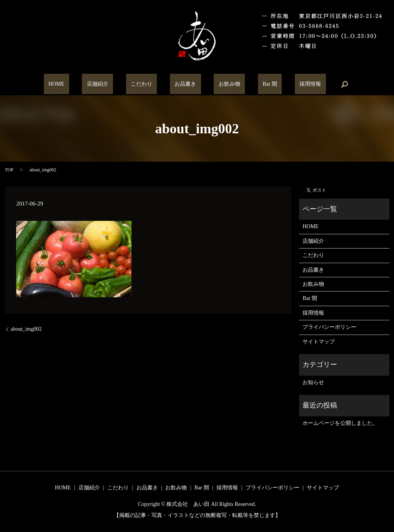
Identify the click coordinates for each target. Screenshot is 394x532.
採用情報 (282, 84)
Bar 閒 (251, 84)
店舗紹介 (116, 84)
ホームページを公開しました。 (340, 423)
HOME (85, 84)
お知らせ (313, 382)
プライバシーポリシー (329, 327)
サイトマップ (319, 342)
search (311, 84)
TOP (9, 170)
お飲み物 (220, 84)
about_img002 (26, 329)
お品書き (185, 84)
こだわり (151, 84)
